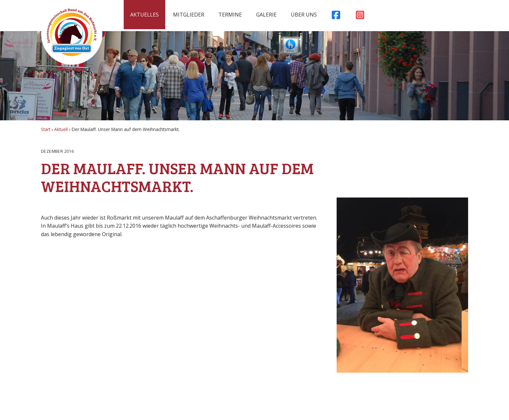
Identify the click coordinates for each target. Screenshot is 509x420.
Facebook (336, 17)
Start (46, 129)
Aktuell (61, 129)
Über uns (304, 15)
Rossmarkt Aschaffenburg (72, 34)
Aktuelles (144, 15)
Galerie (266, 15)
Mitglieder (189, 15)
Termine (230, 15)
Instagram (360, 17)
